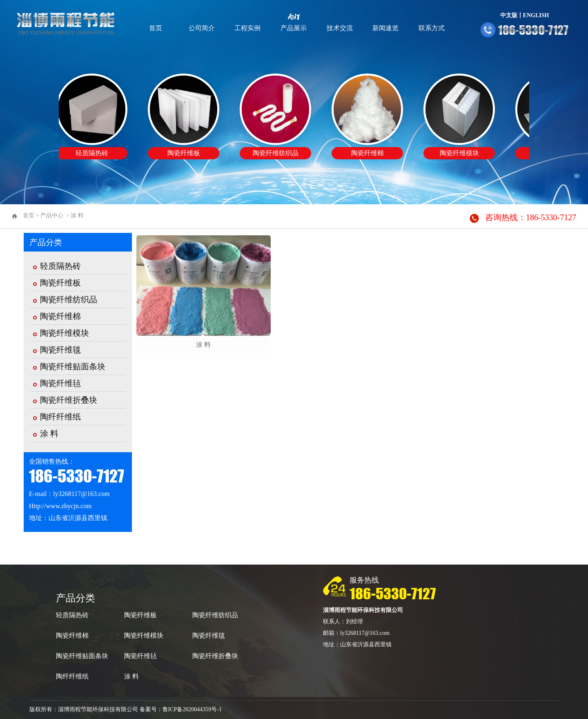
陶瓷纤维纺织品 (69, 299)
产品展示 (294, 28)
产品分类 (46, 242)
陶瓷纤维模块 (65, 333)
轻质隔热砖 (60, 266)
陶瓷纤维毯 (60, 350)
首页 (156, 28)
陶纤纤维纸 (60, 417)
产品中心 (52, 215)
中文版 (509, 15)
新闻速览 (385, 28)
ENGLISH (536, 15)
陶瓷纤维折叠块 (69, 400)
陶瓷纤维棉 (60, 316)
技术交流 (340, 28)
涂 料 (77, 215)
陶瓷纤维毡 (60, 383)
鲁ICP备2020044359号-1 (192, 709)
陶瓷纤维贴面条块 (73, 366)
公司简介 (202, 28)
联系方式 (432, 28)
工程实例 (247, 28)
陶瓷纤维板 (60, 283)
